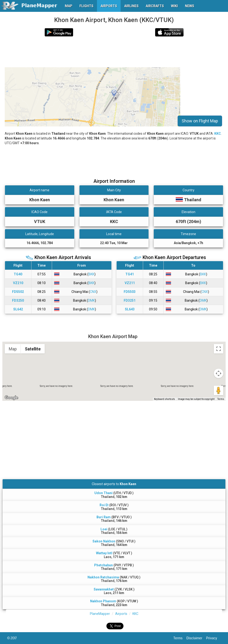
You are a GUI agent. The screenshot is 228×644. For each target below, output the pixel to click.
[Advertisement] (91, 52)
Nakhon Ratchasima (103, 577)
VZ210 (18, 283)
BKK (91, 274)
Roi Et (104, 505)
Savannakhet (104, 589)
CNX (93, 292)
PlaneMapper (100, 614)
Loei (104, 529)
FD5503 (130, 292)
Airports (121, 614)
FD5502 (18, 292)
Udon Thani (103, 493)
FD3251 (130, 300)
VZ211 (130, 283)
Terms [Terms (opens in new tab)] (221, 399)
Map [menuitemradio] (13, 349)
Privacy (214, 638)
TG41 (130, 274)
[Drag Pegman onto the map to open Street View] (219, 390)
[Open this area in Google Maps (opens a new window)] (11, 398)
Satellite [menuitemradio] (33, 349)
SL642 (18, 309)
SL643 (130, 309)
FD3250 (18, 300)
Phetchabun (103, 565)
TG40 (18, 274)
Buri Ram (104, 517)
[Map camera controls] (219, 373)
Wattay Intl (104, 553)
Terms (180, 638)
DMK (91, 300)
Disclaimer (196, 638)
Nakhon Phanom (103, 601)
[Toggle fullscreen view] (219, 349)
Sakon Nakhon (104, 541)
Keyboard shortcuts (164, 399)
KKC (218, 134)
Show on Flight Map (200, 121)
